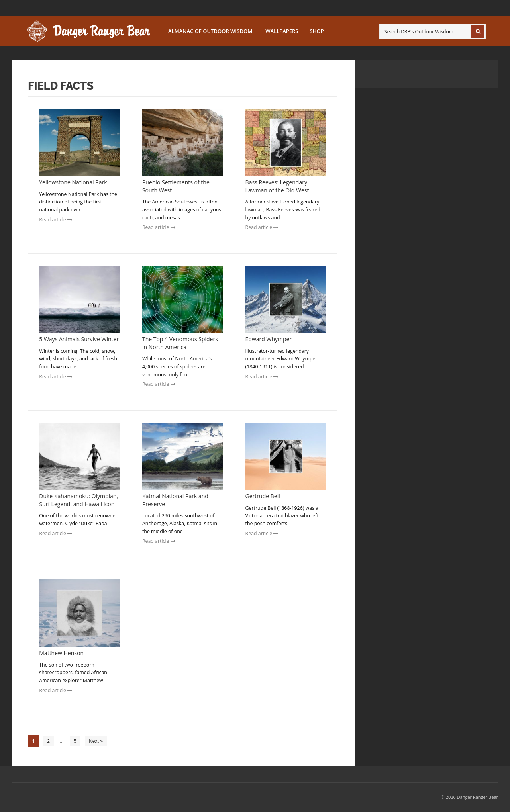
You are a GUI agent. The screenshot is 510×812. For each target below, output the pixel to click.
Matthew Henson (61, 653)
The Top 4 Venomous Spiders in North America (180, 343)
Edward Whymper (269, 339)
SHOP (317, 31)
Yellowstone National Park (73, 182)
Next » (96, 741)
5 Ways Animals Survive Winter (79, 339)
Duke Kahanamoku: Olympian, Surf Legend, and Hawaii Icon (78, 500)
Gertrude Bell (263, 496)
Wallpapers (282, 31)
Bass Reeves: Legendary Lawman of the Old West (277, 186)
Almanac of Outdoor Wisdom (210, 31)
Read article (56, 220)
